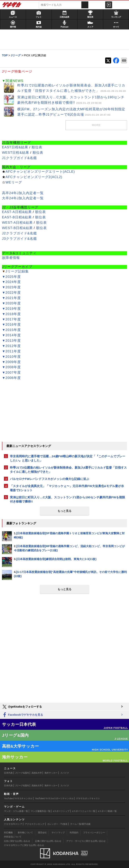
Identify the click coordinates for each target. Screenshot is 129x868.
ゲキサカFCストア (13, 824)
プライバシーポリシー (94, 833)
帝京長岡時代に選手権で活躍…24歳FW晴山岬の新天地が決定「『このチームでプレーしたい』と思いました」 (68, 458)
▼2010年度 (11, 357)
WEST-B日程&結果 (17, 228)
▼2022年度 (11, 293)
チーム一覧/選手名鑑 (80, 824)
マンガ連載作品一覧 (41, 811)
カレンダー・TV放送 (57, 824)
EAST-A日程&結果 (17, 212)
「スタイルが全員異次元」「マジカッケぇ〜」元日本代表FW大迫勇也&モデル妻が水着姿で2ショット (67, 488)
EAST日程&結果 (15, 147)
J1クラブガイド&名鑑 (19, 158)
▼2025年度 (11, 277)
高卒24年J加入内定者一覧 (23, 193)
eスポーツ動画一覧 (107, 811)
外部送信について (13, 837)
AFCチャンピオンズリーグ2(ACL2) (34, 177)
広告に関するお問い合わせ (17, 841)
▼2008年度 (11, 367)
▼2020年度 (11, 303)
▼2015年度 (11, 330)
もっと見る (64, 511)
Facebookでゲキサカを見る (23, 715)
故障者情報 (11, 258)
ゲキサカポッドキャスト (88, 798)
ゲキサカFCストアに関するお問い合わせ (24, 845)
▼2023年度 (11, 287)
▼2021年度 (11, 298)
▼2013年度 (11, 341)
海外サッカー (51, 773)
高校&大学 (37, 773)
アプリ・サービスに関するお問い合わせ (86, 841)
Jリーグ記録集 (17, 271)
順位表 (37, 147)
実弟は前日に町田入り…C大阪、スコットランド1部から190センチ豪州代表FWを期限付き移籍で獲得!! (67, 499)
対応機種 (8, 833)
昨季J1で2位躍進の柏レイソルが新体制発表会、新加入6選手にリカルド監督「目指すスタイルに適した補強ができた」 (68, 470)
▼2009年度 (11, 362)
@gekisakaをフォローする (22, 707)
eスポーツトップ (61, 811)
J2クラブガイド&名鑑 (19, 233)
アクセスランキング (35, 824)
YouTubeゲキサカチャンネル (18, 798)
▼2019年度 (11, 309)
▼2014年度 (11, 335)
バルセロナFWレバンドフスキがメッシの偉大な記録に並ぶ (50, 479)
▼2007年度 (11, 373)
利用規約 (74, 833)
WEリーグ (14, 182)
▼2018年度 (11, 314)
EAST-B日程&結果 (17, 217)
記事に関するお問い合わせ (48, 841)
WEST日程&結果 (16, 153)
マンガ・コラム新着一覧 (16, 811)
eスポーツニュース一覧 (84, 811)
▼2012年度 (11, 346)
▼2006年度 (11, 378)
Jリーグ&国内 (22, 773)
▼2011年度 (11, 351)
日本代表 (8, 773)
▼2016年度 (11, 325)
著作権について (25, 833)
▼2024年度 (11, 282)
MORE (96, 125)
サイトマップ (58, 833)
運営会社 (42, 833)
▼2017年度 (11, 319)
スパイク (65, 773)
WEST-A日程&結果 (17, 223)
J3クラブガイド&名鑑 (19, 239)
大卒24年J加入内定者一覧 (23, 198)
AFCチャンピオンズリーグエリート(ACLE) (40, 172)
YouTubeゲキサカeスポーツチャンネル (54, 798)
